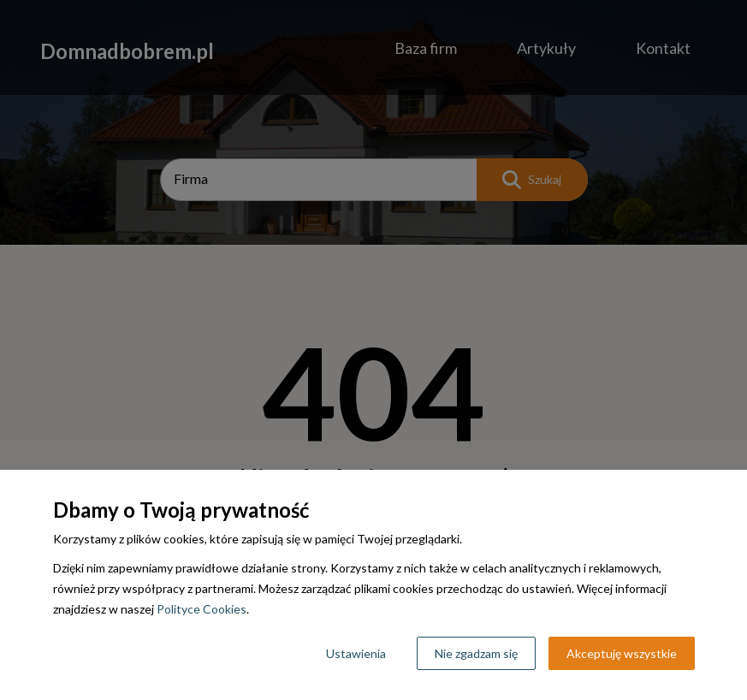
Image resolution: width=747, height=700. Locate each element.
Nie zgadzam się (476, 653)
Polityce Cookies (202, 609)
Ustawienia (356, 653)
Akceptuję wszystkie (622, 653)
